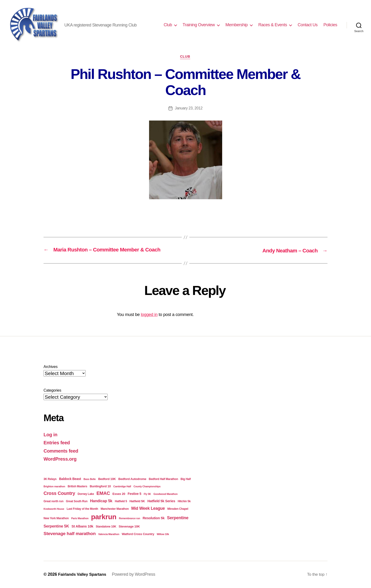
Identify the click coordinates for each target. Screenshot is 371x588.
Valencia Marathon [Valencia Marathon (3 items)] (109, 534)
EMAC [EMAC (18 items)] (103, 493)
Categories (52, 390)
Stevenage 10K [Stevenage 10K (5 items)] (129, 527)
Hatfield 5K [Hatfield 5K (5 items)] (137, 501)
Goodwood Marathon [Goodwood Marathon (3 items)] (166, 494)
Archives (51, 367)
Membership (237, 25)
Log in (51, 435)
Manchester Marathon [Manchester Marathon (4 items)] (115, 509)
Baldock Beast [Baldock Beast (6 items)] (70, 479)
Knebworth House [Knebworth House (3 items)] (54, 509)
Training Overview (199, 25)
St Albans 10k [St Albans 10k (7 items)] (82, 527)
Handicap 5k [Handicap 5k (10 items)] (101, 501)
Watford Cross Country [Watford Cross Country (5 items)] (138, 534)
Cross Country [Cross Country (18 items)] (59, 493)
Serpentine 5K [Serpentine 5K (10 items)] (56, 526)
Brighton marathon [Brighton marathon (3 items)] (54, 487)
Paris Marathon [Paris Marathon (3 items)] (80, 519)
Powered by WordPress (135, 575)
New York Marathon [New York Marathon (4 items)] (56, 519)
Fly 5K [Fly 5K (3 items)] (147, 494)
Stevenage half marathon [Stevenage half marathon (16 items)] (70, 534)
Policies (330, 25)
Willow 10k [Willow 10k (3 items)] (163, 534)
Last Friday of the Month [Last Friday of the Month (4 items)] (82, 509)
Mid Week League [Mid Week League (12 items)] (148, 508)
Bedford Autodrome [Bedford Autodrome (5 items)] (132, 479)
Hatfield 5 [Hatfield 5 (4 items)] (121, 502)
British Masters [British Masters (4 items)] (77, 487)
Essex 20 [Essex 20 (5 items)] (119, 494)
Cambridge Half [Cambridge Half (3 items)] (122, 487)
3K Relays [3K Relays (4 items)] (50, 479)
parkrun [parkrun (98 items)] (104, 517)
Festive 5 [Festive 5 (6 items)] (135, 494)
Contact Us (308, 25)
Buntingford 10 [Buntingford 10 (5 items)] (100, 486)
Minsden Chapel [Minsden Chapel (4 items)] (178, 509)
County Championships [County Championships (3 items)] (147, 487)
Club (168, 25)
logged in (149, 315)
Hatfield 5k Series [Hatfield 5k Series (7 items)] (161, 501)
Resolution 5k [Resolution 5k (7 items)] (154, 518)
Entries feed (57, 443)
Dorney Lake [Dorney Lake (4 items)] (86, 494)
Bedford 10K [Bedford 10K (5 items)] (107, 479)
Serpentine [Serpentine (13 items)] (178, 518)
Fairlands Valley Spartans (83, 575)
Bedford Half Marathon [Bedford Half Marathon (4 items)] (163, 479)
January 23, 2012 (189, 109)
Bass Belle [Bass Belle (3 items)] (90, 479)
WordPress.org (61, 459)
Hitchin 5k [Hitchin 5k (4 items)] (184, 502)
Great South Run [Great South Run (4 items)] (77, 502)
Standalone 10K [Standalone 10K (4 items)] (106, 527)
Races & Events (273, 25)
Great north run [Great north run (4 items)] (53, 502)
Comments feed (62, 451)
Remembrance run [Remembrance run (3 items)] (130, 519)
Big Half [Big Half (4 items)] (186, 479)
